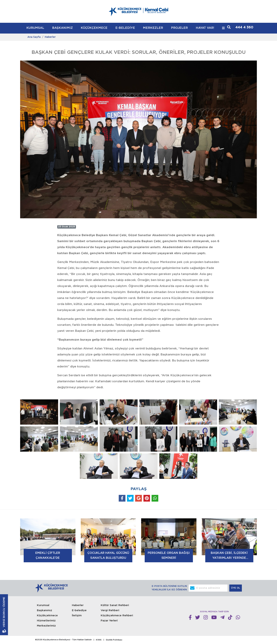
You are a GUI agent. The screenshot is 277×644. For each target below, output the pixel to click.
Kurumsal (43, 605)
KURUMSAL (35, 28)
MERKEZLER (153, 28)
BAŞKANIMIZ (62, 28)
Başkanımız (45, 610)
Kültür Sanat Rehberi (115, 605)
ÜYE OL (236, 588)
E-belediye (79, 610)
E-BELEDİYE (125, 28)
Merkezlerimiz (46, 626)
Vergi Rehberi (110, 610)
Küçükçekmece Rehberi (117, 615)
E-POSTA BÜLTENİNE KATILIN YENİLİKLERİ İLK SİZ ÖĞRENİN (169, 588)
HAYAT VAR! (205, 28)
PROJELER (179, 28)
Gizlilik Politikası (114, 640)
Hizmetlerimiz (46, 621)
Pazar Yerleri (109, 621)
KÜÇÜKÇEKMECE (94, 28)
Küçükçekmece (47, 615)
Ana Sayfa (34, 37)
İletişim (77, 615)
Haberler (50, 37)
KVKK (99, 640)
